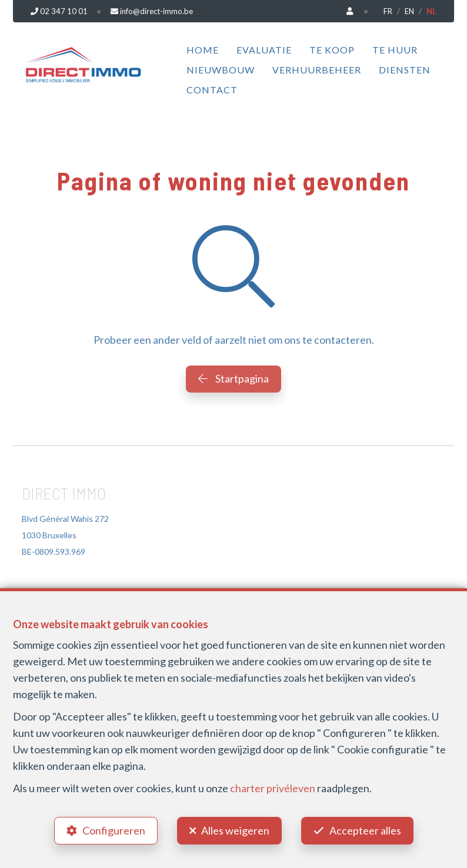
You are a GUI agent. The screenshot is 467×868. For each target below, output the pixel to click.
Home (203, 50)
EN (409, 11)
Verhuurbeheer (317, 70)
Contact (212, 90)
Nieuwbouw (221, 70)
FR (388, 11)
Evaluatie (264, 50)
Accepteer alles (365, 830)
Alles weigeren (235, 830)
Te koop (332, 50)
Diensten (405, 70)
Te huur (395, 50)
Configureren (114, 830)
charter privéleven (273, 788)
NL (431, 11)
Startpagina (233, 378)
